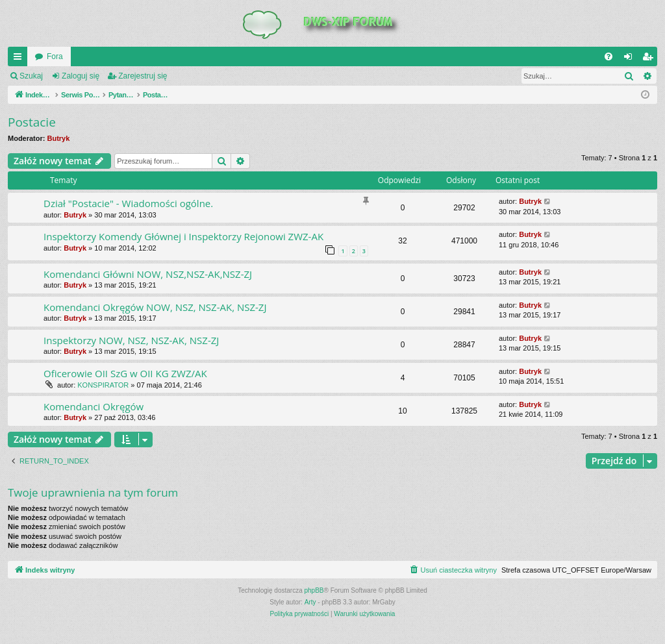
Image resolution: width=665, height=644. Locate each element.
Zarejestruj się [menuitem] (650, 59)
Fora (55, 56)
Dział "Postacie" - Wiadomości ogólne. (128, 203)
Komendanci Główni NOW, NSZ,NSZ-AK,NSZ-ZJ (148, 274)
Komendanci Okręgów (94, 406)
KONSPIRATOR (103, 385)
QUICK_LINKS (20, 59)
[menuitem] (609, 56)
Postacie (32, 122)
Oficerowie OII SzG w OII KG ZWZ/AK (125, 373)
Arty (310, 602)
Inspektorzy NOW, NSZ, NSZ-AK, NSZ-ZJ (131, 340)
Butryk (59, 138)
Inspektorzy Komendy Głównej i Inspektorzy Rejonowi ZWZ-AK (183, 236)
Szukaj (31, 76)
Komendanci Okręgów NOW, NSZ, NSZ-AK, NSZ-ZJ (155, 307)
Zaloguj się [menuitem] (631, 59)
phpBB (314, 590)
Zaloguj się (81, 76)
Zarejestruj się (143, 76)
